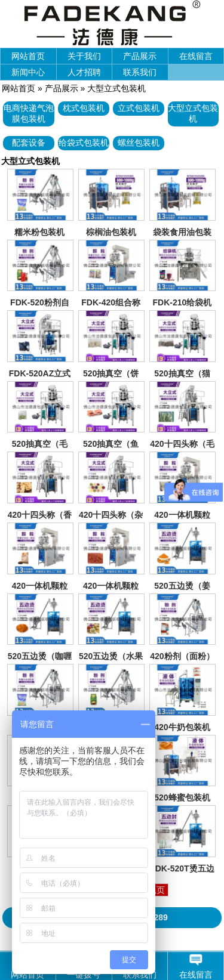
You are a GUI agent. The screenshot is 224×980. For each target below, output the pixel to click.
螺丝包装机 (139, 143)
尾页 (157, 890)
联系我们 (140, 72)
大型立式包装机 (116, 88)
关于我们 (84, 56)
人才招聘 (84, 72)
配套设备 (29, 143)
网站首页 (28, 56)
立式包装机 (139, 108)
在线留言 (196, 56)
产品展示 (140, 56)
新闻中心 (28, 72)
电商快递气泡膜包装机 (29, 113)
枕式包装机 (84, 108)
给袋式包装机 (84, 143)
